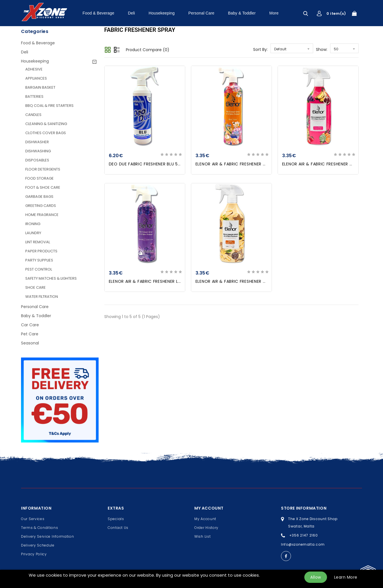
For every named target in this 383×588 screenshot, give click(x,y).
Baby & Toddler (242, 13)
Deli (131, 13)
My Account (205, 519)
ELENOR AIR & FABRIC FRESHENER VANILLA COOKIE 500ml (253, 281)
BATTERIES (34, 96)
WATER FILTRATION (42, 297)
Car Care (30, 325)
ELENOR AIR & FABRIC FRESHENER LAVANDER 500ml (160, 281)
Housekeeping (162, 13)
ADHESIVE (34, 69)
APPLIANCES (36, 78)
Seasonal (30, 343)
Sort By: (260, 49)
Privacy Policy (34, 554)
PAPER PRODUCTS (41, 251)
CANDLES (33, 115)
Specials (116, 519)
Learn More (346, 577)
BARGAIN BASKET (40, 87)
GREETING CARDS (41, 206)
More (274, 13)
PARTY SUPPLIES (39, 260)
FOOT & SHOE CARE (43, 187)
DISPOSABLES (37, 160)
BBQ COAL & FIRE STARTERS (49, 106)
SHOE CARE (36, 287)
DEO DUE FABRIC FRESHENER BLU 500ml (149, 164)
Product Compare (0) (148, 50)
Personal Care (201, 13)
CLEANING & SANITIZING (46, 124)
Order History (206, 528)
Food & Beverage (99, 13)
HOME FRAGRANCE (42, 215)
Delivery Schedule (38, 545)
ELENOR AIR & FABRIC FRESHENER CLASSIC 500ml (245, 164)
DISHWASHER (37, 142)
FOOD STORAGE (39, 178)
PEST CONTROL (39, 269)
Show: (322, 49)
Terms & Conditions (40, 528)
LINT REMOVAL (38, 242)
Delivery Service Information (48, 536)
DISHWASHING (38, 151)
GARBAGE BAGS (39, 197)
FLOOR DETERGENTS (43, 169)
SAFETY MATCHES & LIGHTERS (51, 278)
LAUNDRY (33, 233)
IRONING (33, 224)
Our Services (33, 519)
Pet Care (30, 334)
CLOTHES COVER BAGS (46, 133)
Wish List (202, 536)
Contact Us (118, 528)
